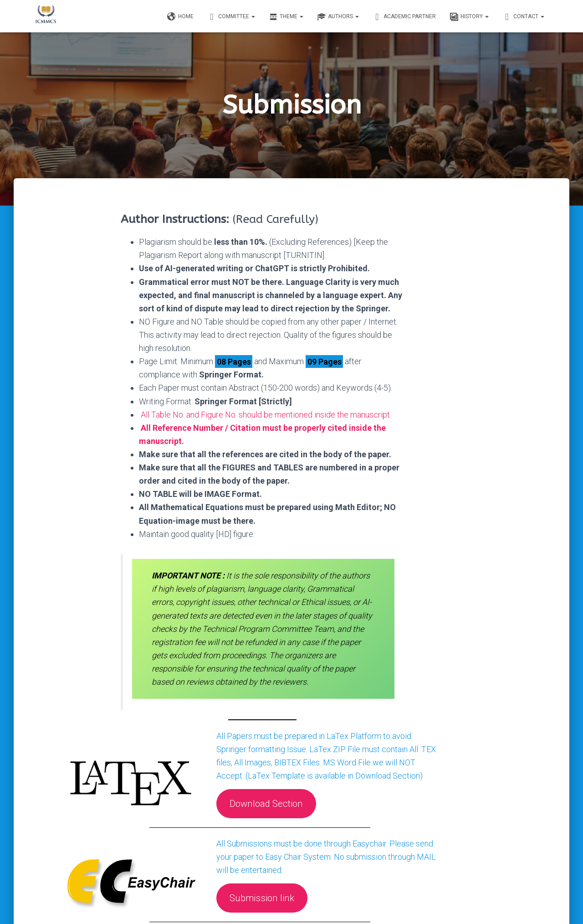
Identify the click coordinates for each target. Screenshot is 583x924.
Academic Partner (404, 17)
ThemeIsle (536, 904)
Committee (231, 17)
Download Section (292, 750)
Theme (286, 17)
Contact (523, 17)
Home (180, 17)
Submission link (287, 845)
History (469, 17)
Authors (338, 17)
